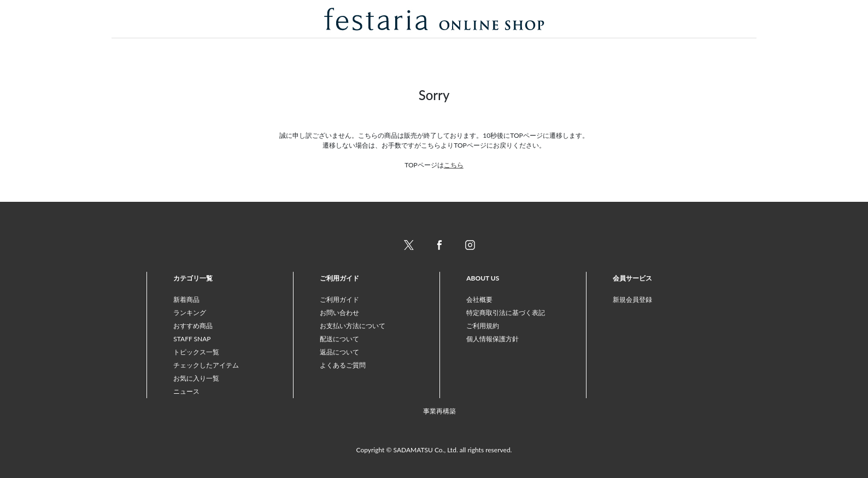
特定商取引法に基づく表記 (506, 313)
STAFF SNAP (192, 339)
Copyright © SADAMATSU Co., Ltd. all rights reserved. (434, 450)
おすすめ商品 (193, 326)
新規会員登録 (632, 299)
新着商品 (186, 299)
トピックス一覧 (196, 352)
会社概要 (479, 299)
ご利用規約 (483, 326)
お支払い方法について (353, 326)
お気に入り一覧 (196, 378)
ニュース (186, 391)
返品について (339, 352)
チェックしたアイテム (206, 365)
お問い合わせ (339, 313)
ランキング (190, 313)
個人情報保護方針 (492, 339)
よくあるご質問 (343, 365)
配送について (339, 339)
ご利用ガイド (339, 299)
